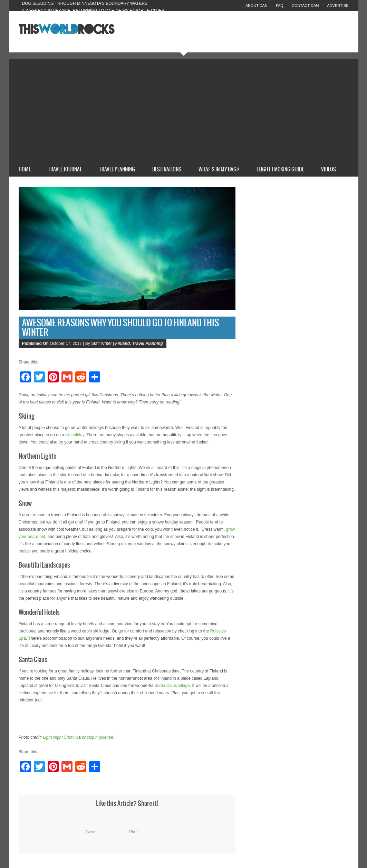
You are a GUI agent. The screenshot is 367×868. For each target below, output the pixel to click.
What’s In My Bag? (219, 169)
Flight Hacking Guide (280, 169)
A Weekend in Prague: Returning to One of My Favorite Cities (93, 11)
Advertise (338, 6)
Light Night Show (59, 737)
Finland (122, 343)
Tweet (91, 832)
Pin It (134, 832)
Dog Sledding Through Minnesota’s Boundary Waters (85, 3)
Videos (329, 169)
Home (25, 169)
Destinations (167, 169)
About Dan (257, 6)
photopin (90, 737)
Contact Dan (305, 6)
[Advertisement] (184, 111)
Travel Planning (117, 169)
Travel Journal (65, 169)
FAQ (280, 6)
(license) (107, 737)
